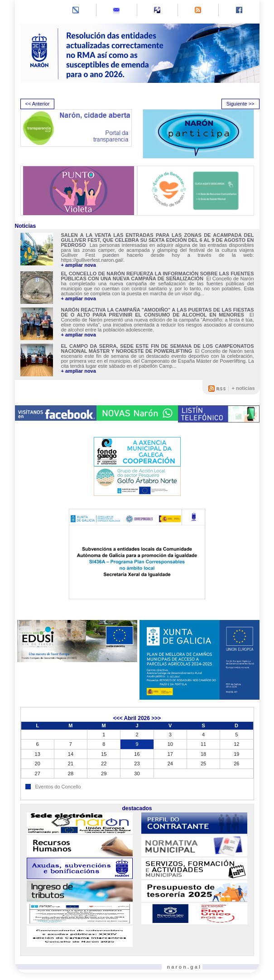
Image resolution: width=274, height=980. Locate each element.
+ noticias (243, 388)
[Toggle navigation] (28, 11)
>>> (156, 718)
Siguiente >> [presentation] (240, 104)
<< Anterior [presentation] (38, 104)
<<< (118, 718)
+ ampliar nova (79, 265)
